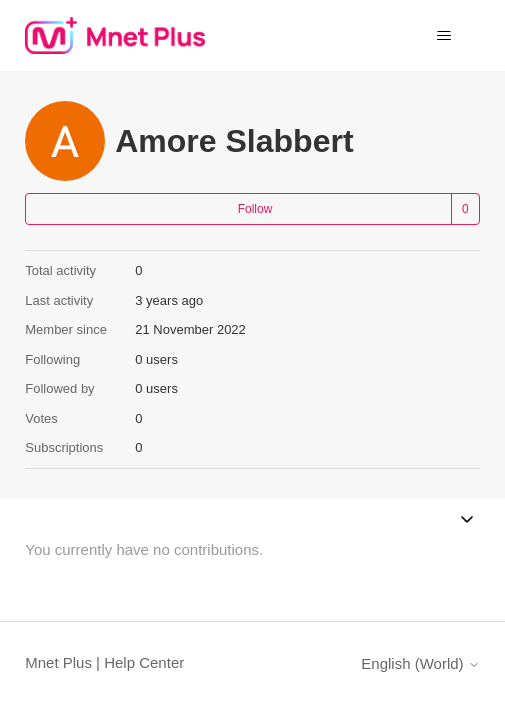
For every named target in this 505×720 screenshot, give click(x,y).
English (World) (420, 663)
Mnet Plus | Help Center (104, 662)
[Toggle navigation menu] (444, 36)
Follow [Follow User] (255, 209)
